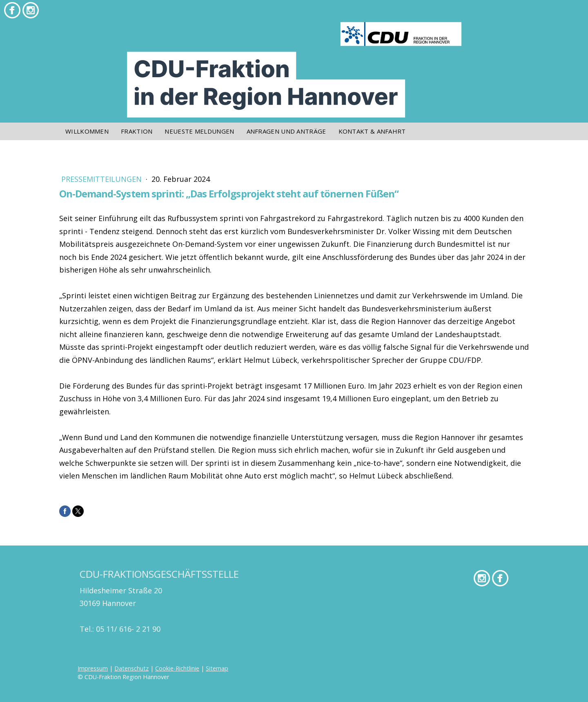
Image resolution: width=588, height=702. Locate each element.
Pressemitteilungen (102, 179)
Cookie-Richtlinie (177, 668)
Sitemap (217, 668)
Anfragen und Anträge (286, 131)
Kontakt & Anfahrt (372, 131)
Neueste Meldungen (199, 131)
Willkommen (87, 131)
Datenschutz (131, 668)
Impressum (93, 668)
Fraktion (137, 131)
